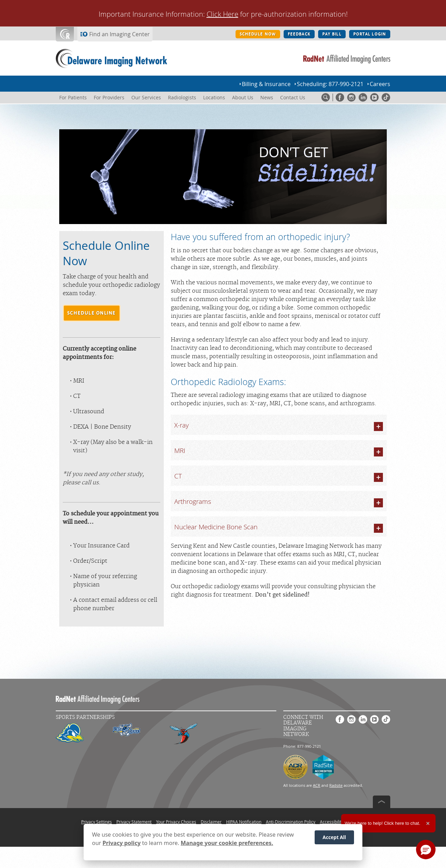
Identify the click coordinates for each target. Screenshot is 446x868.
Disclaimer (211, 822)
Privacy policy (121, 843)
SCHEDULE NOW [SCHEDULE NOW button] (258, 34)
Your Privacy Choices (176, 822)
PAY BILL (332, 34)
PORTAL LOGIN (370, 34)
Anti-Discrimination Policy (291, 822)
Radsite (336, 785)
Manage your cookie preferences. (227, 843)
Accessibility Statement (342, 822)
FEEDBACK (299, 34)
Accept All (334, 837)
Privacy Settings (97, 822)
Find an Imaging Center (120, 34)
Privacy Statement (134, 822)
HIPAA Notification (244, 822)
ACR (317, 785)
